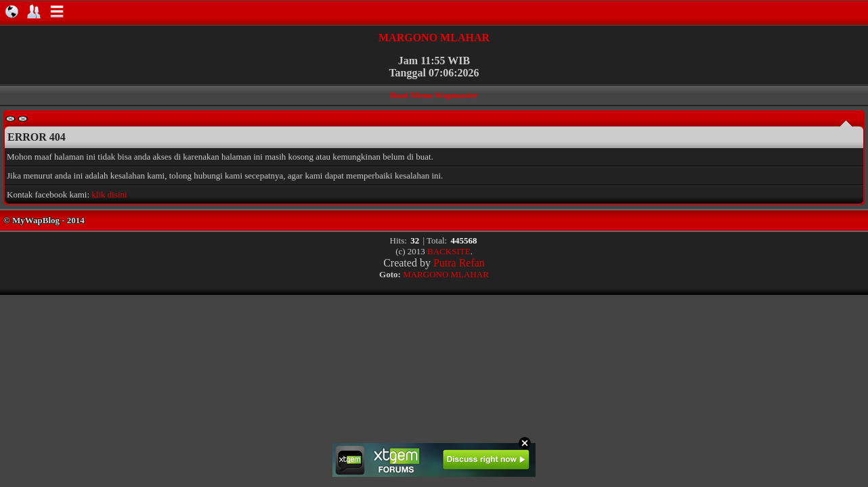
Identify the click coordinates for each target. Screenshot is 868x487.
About (34, 11)
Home (12, 11)
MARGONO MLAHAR (434, 38)
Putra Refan (459, 263)
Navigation (57, 11)
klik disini (109, 194)
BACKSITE (449, 251)
